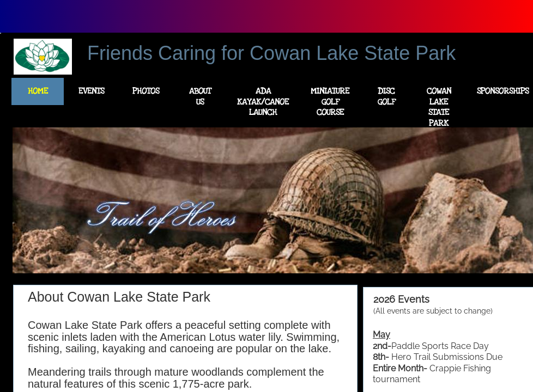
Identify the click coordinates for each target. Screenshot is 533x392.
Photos (146, 91)
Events (91, 91)
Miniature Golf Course (330, 102)
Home (38, 91)
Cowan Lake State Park (439, 107)
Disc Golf (386, 96)
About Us (200, 96)
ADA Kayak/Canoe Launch (263, 102)
